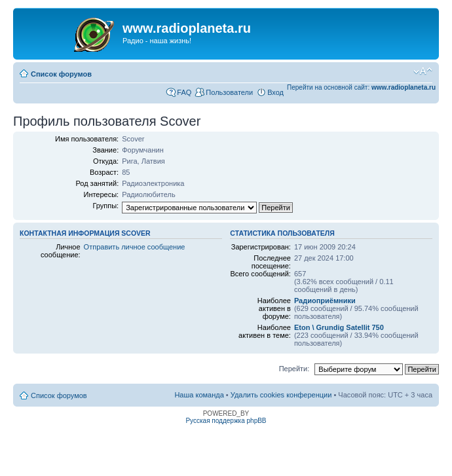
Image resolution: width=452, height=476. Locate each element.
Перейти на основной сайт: (361, 87)
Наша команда (199, 395)
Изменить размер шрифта (423, 71)
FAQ (184, 92)
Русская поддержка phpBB (226, 421)
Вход (275, 92)
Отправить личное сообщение (135, 247)
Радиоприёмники (325, 301)
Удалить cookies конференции (281, 395)
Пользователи (229, 92)
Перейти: (294, 369)
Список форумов (61, 74)
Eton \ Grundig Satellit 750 (339, 327)
